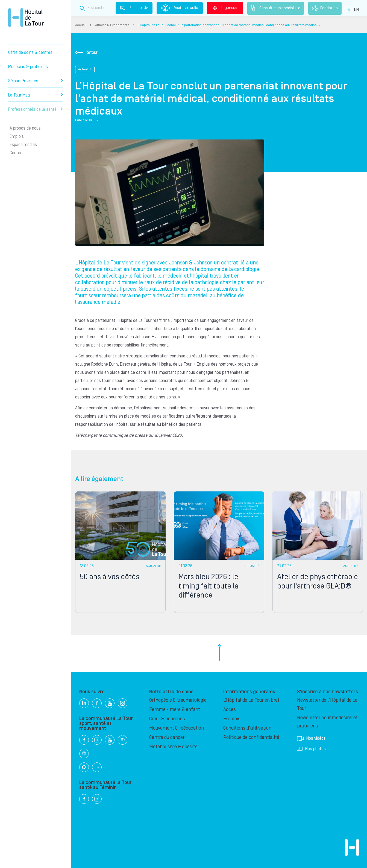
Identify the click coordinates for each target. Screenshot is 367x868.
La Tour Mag (35, 95)
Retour (86, 53)
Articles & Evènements (112, 25)
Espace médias (23, 145)
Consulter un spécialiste (276, 8)
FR (348, 10)
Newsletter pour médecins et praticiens (327, 722)
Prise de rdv (134, 8)
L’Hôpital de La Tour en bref (251, 700)
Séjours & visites (35, 81)
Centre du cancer (167, 737)
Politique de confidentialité (251, 737)
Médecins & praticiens (28, 67)
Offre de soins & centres (30, 53)
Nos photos (311, 749)
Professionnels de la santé (35, 109)
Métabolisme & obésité (173, 747)
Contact (17, 153)
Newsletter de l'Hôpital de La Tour (327, 704)
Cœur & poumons (167, 719)
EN (356, 10)
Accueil (81, 25)
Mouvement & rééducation (177, 728)
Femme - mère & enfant (175, 710)
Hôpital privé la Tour (26, 18)
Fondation (325, 8)
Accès (230, 710)
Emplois (17, 136)
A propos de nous (25, 128)
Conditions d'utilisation (247, 728)
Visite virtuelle (180, 8)
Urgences (225, 8)
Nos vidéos (311, 738)
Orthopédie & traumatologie (178, 700)
